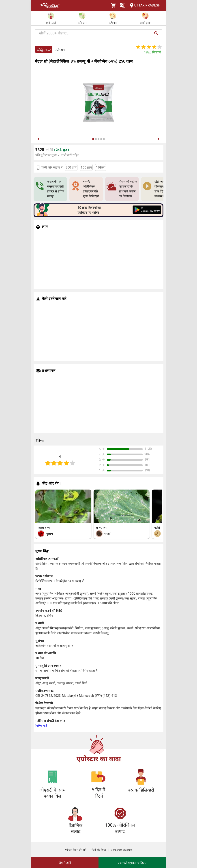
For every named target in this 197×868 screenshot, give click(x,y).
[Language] (123, 5)
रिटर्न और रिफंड (99, 850)
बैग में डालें (65, 863)
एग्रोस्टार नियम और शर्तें (76, 850)
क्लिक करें (41, 726)
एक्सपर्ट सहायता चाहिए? (132, 863)
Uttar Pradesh (144, 5)
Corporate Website (121, 850)
